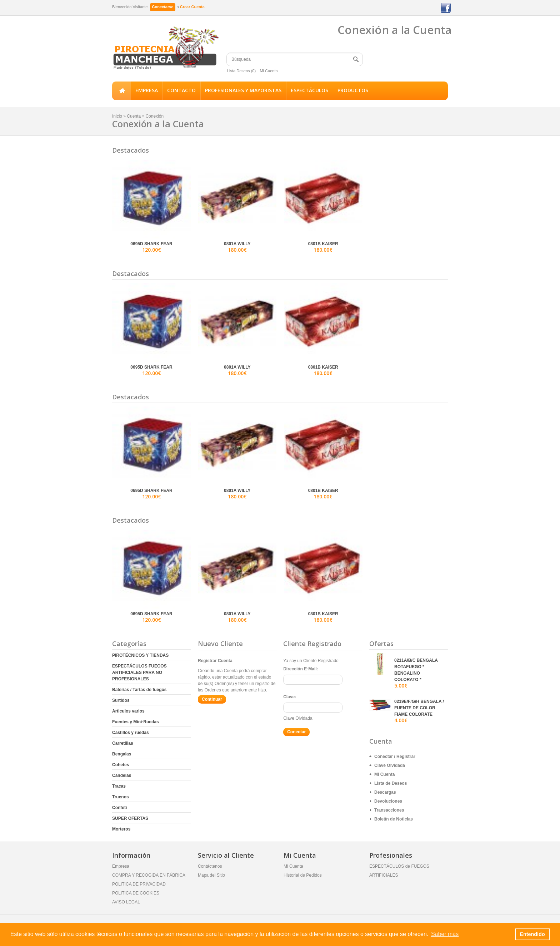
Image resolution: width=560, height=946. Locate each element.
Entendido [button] (532, 934)
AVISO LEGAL (126, 902)
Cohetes (121, 765)
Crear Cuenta (192, 7)
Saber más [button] (445, 934)
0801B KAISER (323, 244)
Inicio (121, 91)
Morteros (121, 829)
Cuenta (134, 116)
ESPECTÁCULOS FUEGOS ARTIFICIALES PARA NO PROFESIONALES (139, 672)
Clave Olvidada (298, 718)
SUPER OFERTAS (130, 818)
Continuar (212, 699)
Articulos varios (128, 711)
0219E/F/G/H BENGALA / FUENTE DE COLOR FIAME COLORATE (419, 708)
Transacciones (389, 810)
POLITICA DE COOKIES (136, 893)
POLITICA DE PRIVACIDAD (139, 884)
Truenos (121, 797)
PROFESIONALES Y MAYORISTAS (243, 90)
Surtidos (121, 700)
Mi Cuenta (269, 71)
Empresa (121, 866)
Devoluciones (388, 801)
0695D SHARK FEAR (151, 244)
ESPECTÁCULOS (309, 90)
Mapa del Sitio (211, 875)
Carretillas (123, 743)
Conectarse (163, 7)
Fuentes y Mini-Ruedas (136, 722)
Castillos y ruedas (131, 733)
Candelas (122, 775)
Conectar (384, 757)
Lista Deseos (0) (241, 71)
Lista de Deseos (391, 783)
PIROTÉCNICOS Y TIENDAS (140, 655)
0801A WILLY (237, 244)
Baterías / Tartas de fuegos (139, 690)
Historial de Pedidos (303, 875)
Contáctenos (210, 866)
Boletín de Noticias (394, 819)
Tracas (119, 786)
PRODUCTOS (353, 90)
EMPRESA (147, 90)
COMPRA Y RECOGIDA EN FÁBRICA (149, 875)
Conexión (154, 116)
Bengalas (122, 754)
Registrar (406, 757)
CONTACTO (181, 90)
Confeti (119, 808)
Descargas (385, 792)
